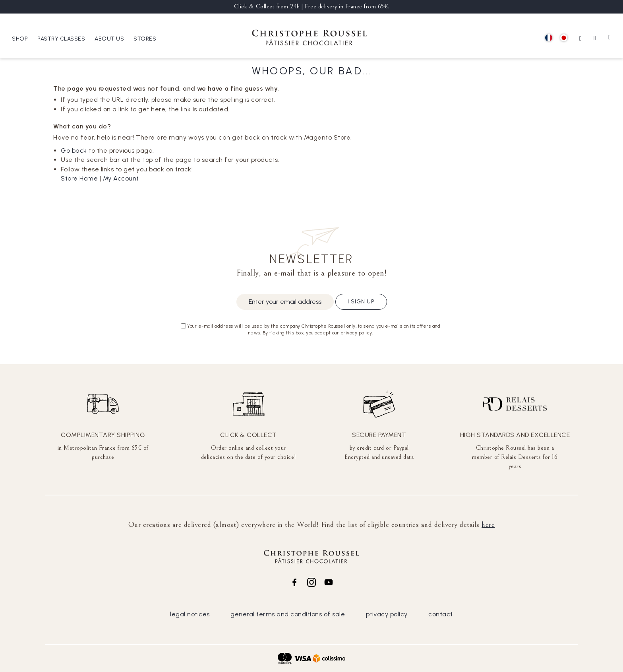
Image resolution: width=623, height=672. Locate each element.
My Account (121, 178)
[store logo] (310, 39)
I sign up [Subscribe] (361, 302)
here (488, 524)
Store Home (79, 178)
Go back (74, 151)
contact (441, 614)
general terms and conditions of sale (288, 614)
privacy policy (387, 614)
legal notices (190, 614)
